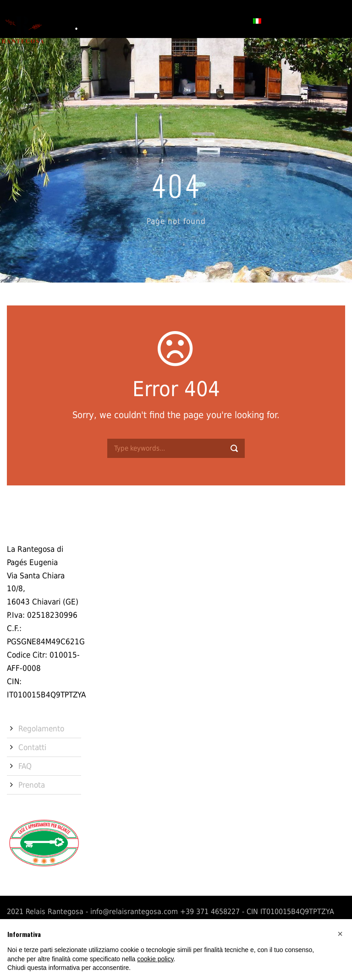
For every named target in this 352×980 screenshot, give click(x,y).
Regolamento (41, 729)
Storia (77, 20)
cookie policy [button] (155, 959)
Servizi (148, 20)
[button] (340, 934)
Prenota (228, 20)
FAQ (25, 766)
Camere (112, 20)
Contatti (186, 20)
